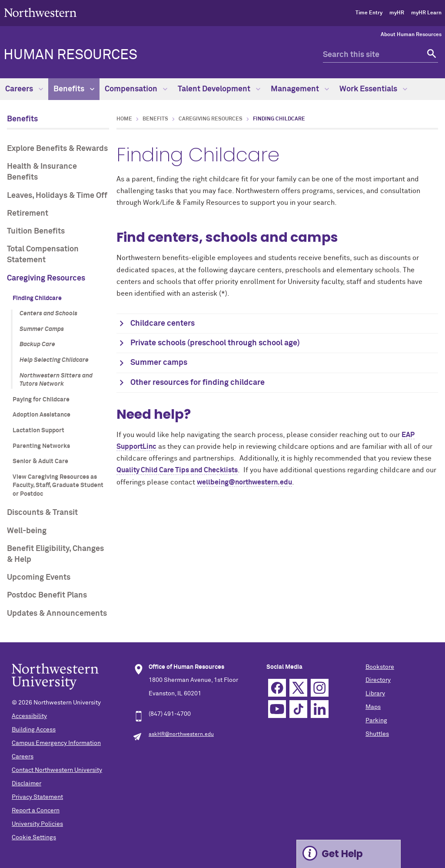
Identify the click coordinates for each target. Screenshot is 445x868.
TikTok (298, 709)
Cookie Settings (34, 838)
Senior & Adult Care (40, 461)
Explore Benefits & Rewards (57, 149)
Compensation (136, 89)
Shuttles (377, 734)
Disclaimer (27, 784)
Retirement (28, 214)
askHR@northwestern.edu (181, 734)
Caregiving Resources (46, 278)
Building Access (34, 730)
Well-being (27, 531)
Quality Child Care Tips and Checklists (177, 470)
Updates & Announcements (57, 614)
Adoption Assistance (42, 415)
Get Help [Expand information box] (342, 854)
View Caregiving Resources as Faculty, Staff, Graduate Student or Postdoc (58, 486)
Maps (373, 707)
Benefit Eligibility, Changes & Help (55, 554)
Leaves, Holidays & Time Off (57, 196)
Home (124, 119)
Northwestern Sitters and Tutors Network (56, 380)
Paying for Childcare (41, 400)
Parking (376, 721)
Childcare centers (163, 324)
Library (375, 694)
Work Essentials (373, 89)
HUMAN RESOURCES (70, 55)
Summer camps (159, 363)
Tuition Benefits (36, 231)
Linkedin (320, 709)
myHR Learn (426, 13)
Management (300, 89)
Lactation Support (38, 431)
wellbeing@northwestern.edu (244, 482)
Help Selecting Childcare (54, 360)
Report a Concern (36, 811)
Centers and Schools (48, 314)
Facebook (277, 688)
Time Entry (369, 13)
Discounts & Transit (42, 513)
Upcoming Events (39, 578)
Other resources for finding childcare (198, 383)
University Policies (37, 824)
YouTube (277, 709)
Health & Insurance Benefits (42, 172)
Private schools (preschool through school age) (215, 343)
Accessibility (29, 716)
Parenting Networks (41, 446)
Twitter (298, 688)
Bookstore (380, 667)
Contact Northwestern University (57, 770)
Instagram (320, 688)
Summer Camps (42, 329)
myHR (397, 13)
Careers (24, 89)
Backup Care (37, 344)
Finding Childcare (37, 298)
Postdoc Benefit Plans (47, 595)
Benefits (74, 89)
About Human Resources (411, 35)
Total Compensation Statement (43, 255)
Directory (378, 680)
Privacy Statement (37, 797)
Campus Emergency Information (56, 743)
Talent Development (219, 89)
